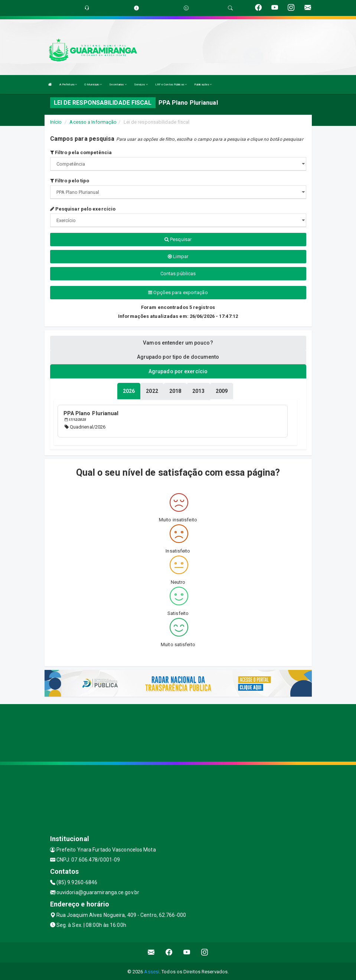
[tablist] (129, 391)
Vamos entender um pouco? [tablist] (178, 343)
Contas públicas (178, 274)
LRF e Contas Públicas (171, 84)
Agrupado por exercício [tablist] (178, 371)
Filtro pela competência (81, 152)
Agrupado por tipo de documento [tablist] (178, 357)
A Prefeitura (68, 84)
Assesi (152, 971)
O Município (93, 84)
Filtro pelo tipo (70, 181)
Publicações (203, 84)
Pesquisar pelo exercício (83, 209)
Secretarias (118, 84)
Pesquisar (178, 239)
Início (56, 122)
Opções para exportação (178, 292)
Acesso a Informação (93, 122)
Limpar (178, 256)
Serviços (141, 84)
